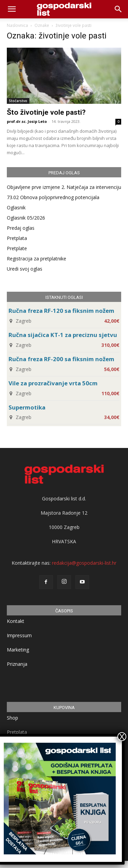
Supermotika (27, 407)
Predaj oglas (21, 228)
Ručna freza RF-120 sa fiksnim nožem (61, 311)
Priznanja (17, 664)
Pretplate (17, 248)
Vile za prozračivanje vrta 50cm (53, 383)
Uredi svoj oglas (25, 269)
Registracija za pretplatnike (37, 259)
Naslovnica (17, 25)
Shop (12, 718)
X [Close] (122, 737)
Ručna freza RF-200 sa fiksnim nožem (61, 359)
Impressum (19, 635)
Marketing (18, 650)
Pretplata (17, 238)
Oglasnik (16, 207)
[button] (118, 9)
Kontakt (16, 621)
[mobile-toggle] (12, 9)
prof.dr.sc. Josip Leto (27, 121)
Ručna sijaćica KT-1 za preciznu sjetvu (63, 335)
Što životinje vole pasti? (46, 112)
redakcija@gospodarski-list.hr (84, 563)
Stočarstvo (18, 101)
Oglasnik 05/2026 (26, 218)
